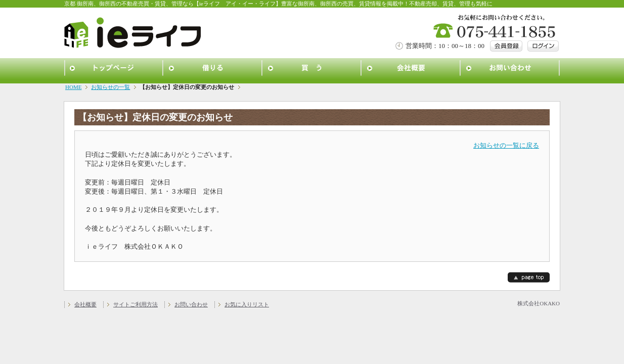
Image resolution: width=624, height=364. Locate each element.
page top (529, 277)
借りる (213, 68)
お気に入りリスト (247, 304)
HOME (73, 87)
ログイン (543, 46)
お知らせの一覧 (110, 87)
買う (312, 68)
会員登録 (506, 46)
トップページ (114, 68)
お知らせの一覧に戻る (506, 145)
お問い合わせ (510, 68)
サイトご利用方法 (136, 304)
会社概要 (411, 68)
